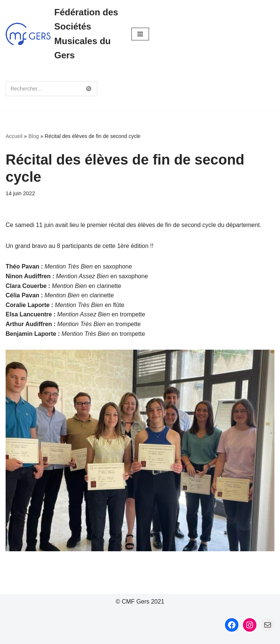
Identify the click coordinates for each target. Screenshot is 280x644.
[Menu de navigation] (140, 34)
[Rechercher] (43, 89)
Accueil (14, 136)
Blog (34, 136)
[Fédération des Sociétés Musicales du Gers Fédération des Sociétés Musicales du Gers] (63, 34)
